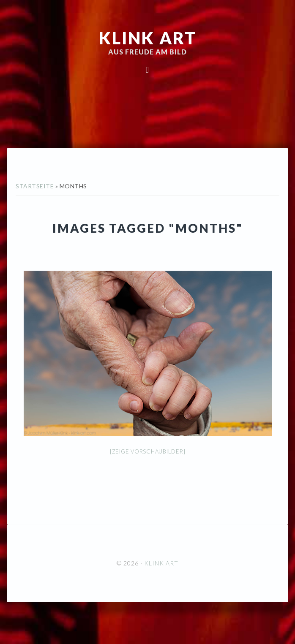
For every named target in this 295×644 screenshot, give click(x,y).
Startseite (35, 186)
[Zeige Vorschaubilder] (148, 451)
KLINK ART (148, 38)
